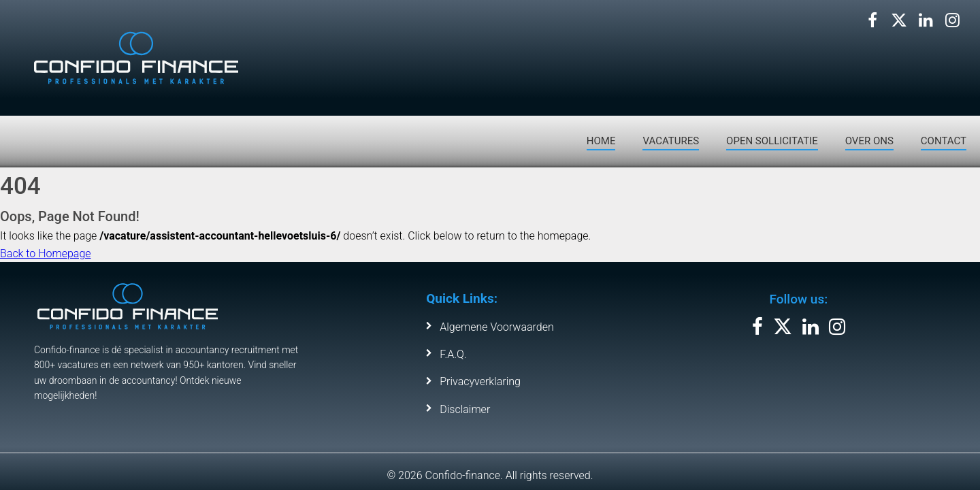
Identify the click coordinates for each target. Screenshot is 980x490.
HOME (601, 141)
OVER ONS (869, 141)
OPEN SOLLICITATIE (772, 141)
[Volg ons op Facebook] (872, 20)
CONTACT (944, 141)
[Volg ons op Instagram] (952, 20)
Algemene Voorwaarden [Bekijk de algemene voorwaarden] (497, 327)
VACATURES (671, 141)
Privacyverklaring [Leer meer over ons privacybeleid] (480, 381)
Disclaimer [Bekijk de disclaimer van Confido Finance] (465, 409)
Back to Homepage (46, 254)
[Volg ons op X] (899, 20)
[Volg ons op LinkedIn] (926, 20)
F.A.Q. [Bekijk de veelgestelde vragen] (453, 354)
